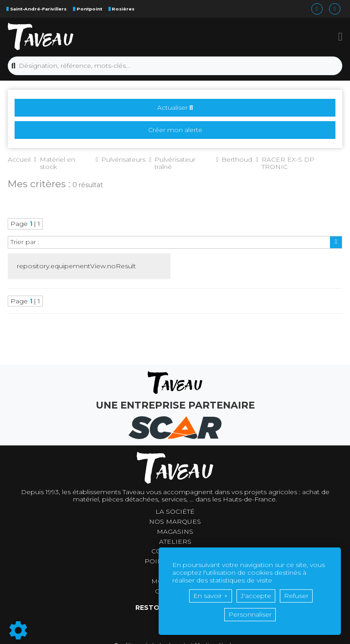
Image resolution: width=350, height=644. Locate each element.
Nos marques (175, 522)
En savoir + (211, 596)
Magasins (175, 532)
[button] (340, 36)
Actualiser (175, 107)
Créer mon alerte (175, 130)
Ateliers (175, 542)
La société (175, 512)
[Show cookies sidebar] (18, 630)
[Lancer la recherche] (13, 66)
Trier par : (25, 242)
